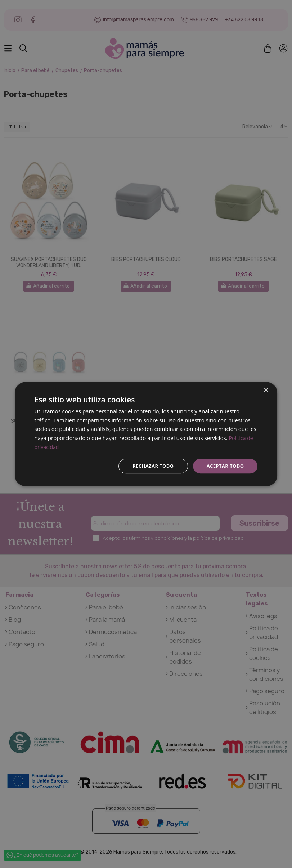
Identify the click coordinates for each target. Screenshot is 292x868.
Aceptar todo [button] (224, 466)
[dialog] (146, 434)
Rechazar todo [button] (149, 466)
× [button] (266, 390)
